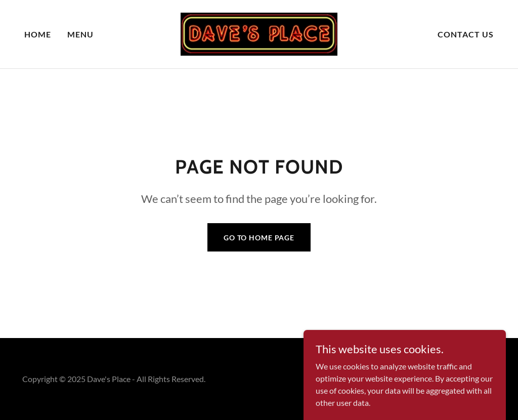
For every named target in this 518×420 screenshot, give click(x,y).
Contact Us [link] (466, 34)
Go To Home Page (259, 238)
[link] (259, 33)
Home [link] (38, 34)
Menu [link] (80, 34)
